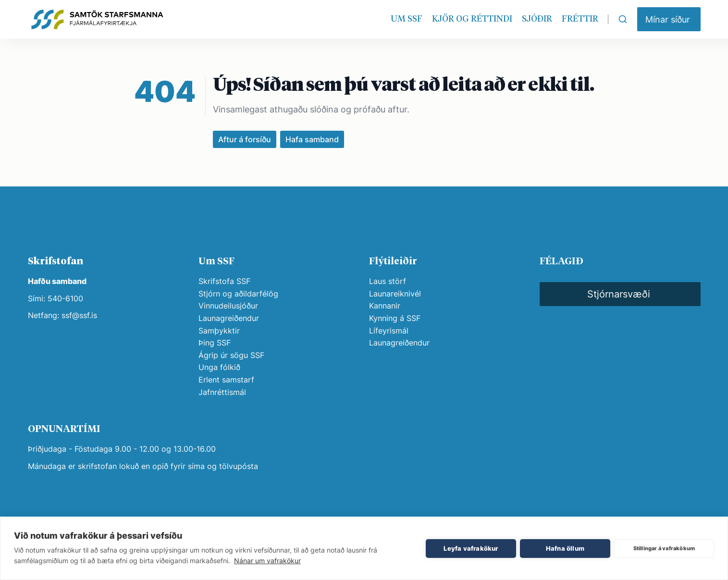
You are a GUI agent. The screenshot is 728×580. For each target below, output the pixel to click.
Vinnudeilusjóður (228, 306)
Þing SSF (215, 343)
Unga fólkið (219, 367)
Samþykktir (219, 331)
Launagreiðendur (229, 318)
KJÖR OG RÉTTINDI (472, 19)
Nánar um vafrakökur (267, 561)
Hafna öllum (565, 548)
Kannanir (385, 306)
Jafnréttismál (222, 392)
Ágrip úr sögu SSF (231, 355)
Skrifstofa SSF (224, 281)
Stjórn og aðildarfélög (238, 294)
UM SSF (407, 19)
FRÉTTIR (580, 19)
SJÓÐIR (537, 19)
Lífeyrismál (389, 331)
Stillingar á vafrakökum (664, 548)
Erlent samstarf (226, 380)
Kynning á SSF (395, 318)
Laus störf (388, 281)
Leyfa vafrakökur (471, 548)
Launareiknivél (395, 294)
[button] (669, 19)
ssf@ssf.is (79, 315)
